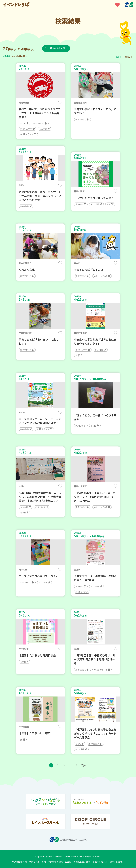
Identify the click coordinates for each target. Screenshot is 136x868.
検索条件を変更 (58, 48)
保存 (60, 102)
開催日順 (129, 57)
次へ (84, 765)
